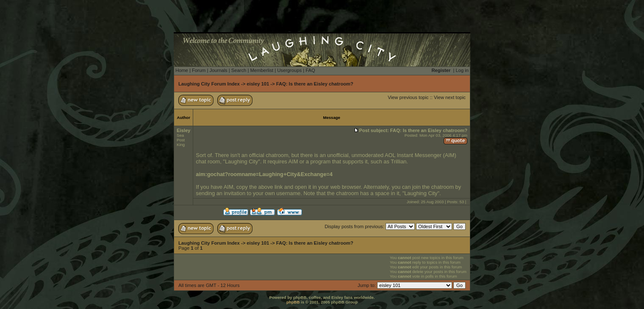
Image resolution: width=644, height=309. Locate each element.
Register (441, 70)
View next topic (450, 97)
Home (182, 70)
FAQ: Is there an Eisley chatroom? (315, 84)
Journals (218, 70)
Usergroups (289, 70)
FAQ (310, 70)
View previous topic (408, 97)
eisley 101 (258, 84)
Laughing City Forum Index (209, 84)
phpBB (293, 302)
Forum (199, 70)
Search (239, 70)
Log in (462, 70)
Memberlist (262, 70)
